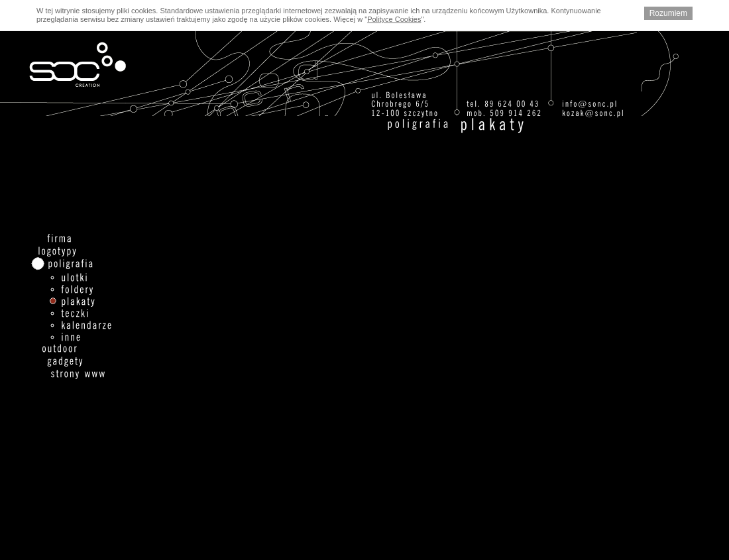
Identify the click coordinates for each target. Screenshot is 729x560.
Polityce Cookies (394, 19)
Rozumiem (668, 13)
